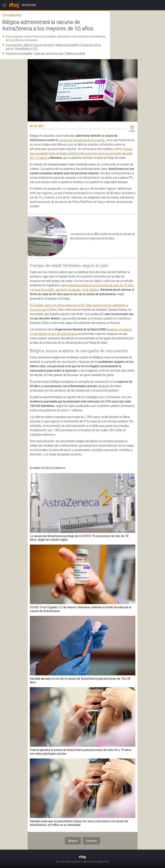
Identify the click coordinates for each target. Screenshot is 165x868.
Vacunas (91, 841)
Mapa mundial (75, 53)
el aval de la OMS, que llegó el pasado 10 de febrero (66, 290)
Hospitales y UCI (26, 49)
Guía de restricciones (49, 53)
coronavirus (97, 140)
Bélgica (73, 841)
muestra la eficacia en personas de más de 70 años (100, 285)
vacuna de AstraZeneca (74, 140)
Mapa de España (67, 45)
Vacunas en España (19, 53)
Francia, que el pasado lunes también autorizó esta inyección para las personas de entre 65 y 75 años (81, 153)
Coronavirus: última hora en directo (30, 45)
